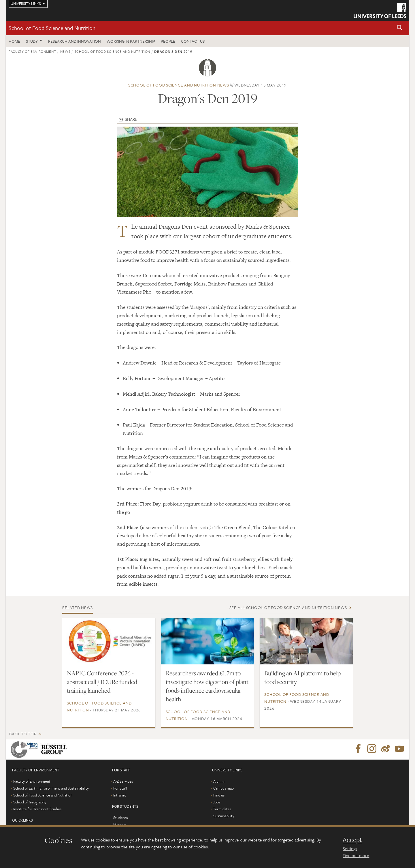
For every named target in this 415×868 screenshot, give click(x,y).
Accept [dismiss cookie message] (352, 840)
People (168, 41)
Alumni (219, 781)
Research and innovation (74, 41)
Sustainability (224, 816)
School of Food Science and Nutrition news (179, 85)
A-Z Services (123, 781)
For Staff (120, 788)
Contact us (193, 41)
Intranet (120, 795)
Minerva (120, 824)
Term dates (222, 809)
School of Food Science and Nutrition (52, 28)
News (65, 51)
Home (14, 41)
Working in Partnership (131, 41)
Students (120, 818)
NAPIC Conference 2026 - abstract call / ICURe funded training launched (102, 682)
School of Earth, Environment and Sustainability (51, 788)
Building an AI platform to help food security (302, 677)
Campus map (223, 788)
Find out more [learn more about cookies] (356, 855)
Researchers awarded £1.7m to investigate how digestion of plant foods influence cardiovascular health (207, 686)
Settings (350, 848)
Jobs (217, 802)
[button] (400, 28)
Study (32, 41)
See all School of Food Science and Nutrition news (288, 607)
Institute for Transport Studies (37, 809)
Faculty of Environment (32, 51)
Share (131, 119)
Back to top (23, 734)
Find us (219, 795)
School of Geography (30, 802)
